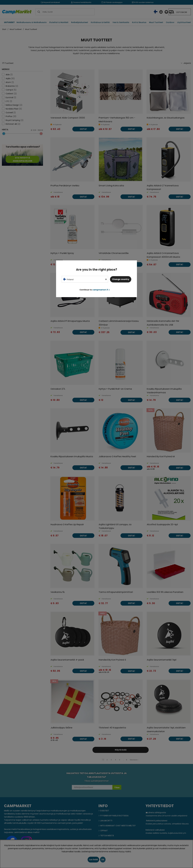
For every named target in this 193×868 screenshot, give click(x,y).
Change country (121, 279)
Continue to (95, 290)
